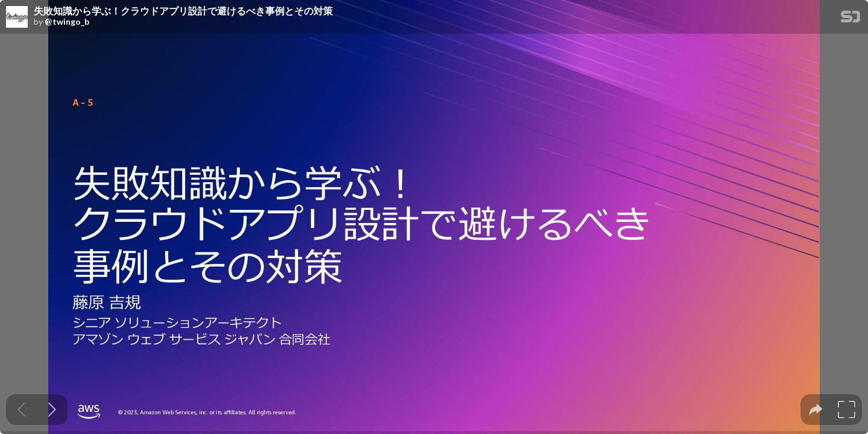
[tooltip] (816, 410)
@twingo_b (67, 22)
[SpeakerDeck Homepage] (851, 19)
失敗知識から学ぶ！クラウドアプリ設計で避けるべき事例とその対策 (183, 11)
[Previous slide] (21, 410)
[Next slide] (52, 410)
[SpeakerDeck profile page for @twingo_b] (17, 17)
